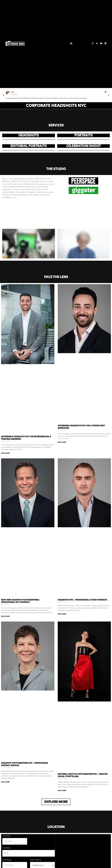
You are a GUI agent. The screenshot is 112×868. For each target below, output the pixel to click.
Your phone (7, 860)
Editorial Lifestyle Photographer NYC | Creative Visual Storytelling (83, 775)
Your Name (7, 836)
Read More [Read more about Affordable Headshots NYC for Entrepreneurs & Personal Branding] (5, 453)
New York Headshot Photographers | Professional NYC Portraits (21, 601)
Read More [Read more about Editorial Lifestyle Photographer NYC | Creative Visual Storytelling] (62, 791)
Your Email (7, 848)
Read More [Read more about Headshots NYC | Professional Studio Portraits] (62, 614)
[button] (71, 43)
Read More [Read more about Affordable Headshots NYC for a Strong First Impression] (62, 442)
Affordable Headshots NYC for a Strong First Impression (81, 427)
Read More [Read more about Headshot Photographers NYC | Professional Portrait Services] (5, 782)
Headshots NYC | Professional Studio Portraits (82, 600)
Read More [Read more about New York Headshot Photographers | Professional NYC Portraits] (5, 616)
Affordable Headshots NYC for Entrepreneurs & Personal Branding (26, 438)
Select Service (36, 860)
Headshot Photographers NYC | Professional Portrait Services (25, 764)
